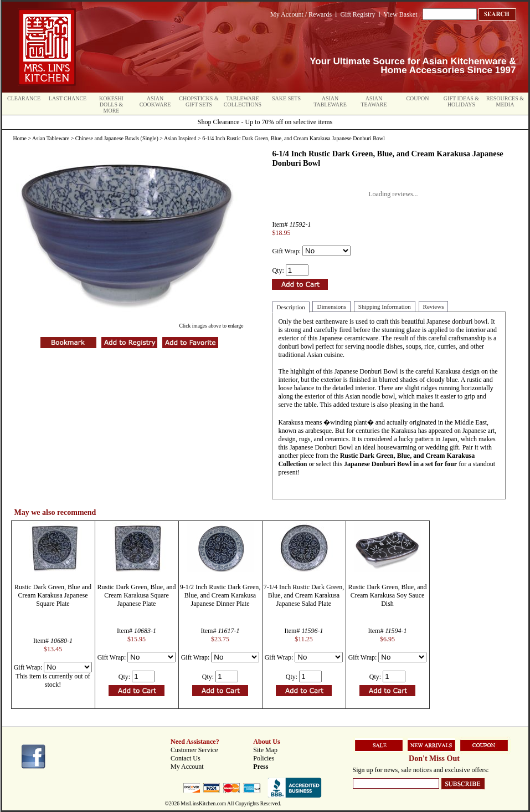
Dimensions (331, 307)
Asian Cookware (155, 101)
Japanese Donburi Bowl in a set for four (400, 464)
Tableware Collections (243, 101)
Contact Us (186, 758)
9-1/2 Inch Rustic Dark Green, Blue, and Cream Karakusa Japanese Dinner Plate (220, 595)
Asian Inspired (180, 138)
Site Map (265, 750)
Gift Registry (357, 14)
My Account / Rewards (301, 14)
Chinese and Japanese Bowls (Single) (117, 138)
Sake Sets (286, 98)
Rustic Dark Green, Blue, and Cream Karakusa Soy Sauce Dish (388, 595)
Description (290, 307)
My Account (187, 767)
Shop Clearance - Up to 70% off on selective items (265, 122)
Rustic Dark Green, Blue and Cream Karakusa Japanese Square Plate (53, 595)
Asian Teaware (374, 101)
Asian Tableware (330, 101)
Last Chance (68, 98)
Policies (264, 758)
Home (20, 138)
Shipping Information (385, 307)
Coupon (417, 98)
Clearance (24, 98)
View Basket (401, 14)
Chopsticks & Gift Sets (199, 101)
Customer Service (194, 750)
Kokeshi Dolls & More (111, 104)
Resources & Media (505, 101)
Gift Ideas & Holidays (461, 101)
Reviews (434, 307)
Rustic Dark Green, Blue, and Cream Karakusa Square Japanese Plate (137, 595)
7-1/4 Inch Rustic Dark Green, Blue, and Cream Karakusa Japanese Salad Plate (304, 595)
